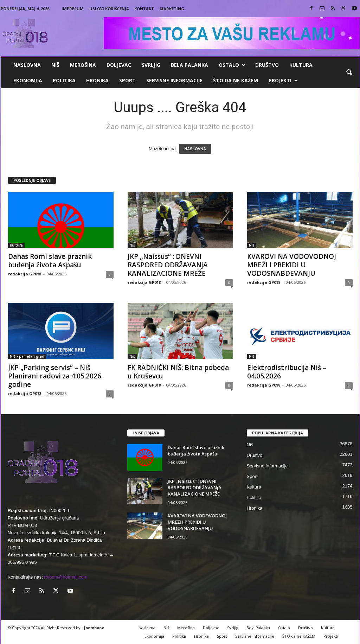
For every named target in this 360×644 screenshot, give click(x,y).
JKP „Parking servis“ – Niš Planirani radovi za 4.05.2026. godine (55, 376)
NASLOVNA (195, 149)
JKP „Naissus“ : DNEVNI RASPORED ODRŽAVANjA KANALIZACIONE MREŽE (168, 265)
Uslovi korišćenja (109, 9)
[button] (349, 73)
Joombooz (94, 628)
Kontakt (144, 9)
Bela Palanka (189, 65)
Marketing (172, 9)
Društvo (267, 65)
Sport (127, 80)
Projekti (283, 81)
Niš (55, 65)
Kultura (301, 65)
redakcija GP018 (25, 274)
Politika (64, 80)
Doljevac (119, 65)
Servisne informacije (174, 80)
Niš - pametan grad (27, 356)
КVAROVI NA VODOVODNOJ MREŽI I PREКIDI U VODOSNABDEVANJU (292, 265)
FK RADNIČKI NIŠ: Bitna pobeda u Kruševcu (178, 372)
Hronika (97, 80)
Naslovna (27, 65)
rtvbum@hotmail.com (66, 577)
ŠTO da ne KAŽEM (236, 80)
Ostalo (232, 65)
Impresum (73, 9)
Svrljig (151, 65)
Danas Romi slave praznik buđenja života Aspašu (50, 261)
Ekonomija (28, 80)
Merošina (83, 65)
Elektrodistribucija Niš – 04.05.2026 (287, 372)
